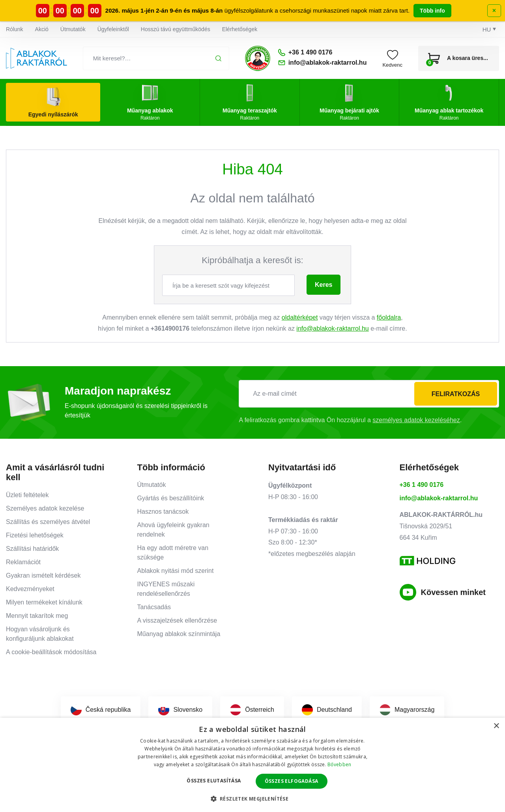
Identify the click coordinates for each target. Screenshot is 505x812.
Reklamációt (23, 562)
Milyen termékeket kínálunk (44, 602)
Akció (42, 29)
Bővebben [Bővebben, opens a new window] (339, 764)
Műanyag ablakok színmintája (179, 634)
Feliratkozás (456, 394)
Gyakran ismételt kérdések (43, 575)
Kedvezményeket (30, 589)
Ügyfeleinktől (113, 29)
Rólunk (15, 29)
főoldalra (389, 317)
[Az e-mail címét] (369, 394)
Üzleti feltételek (27, 495)
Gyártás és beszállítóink (171, 498)
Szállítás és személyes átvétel (48, 522)
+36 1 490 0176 (422, 485)
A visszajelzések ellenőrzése (177, 620)
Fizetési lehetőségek (35, 535)
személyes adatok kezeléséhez (416, 420)
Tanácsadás (154, 607)
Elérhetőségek (240, 29)
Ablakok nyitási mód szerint (176, 571)
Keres (324, 285)
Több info (432, 11)
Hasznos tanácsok (163, 512)
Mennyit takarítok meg (37, 616)
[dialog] (252, 765)
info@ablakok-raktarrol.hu (332, 328)
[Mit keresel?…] (156, 58)
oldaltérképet (300, 317)
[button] (253, 799)
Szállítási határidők (32, 549)
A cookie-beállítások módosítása (51, 652)
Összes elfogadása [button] (292, 781)
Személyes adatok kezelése (45, 508)
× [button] (496, 726)
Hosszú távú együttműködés (176, 29)
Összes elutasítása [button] (214, 781)
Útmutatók (73, 29)
